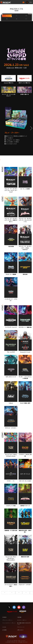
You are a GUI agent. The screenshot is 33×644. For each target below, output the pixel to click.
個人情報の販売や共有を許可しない (24, 624)
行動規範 (19, 617)
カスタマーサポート (22, 620)
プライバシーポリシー (7, 620)
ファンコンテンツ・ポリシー (9, 623)
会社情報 (4, 630)
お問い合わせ (20, 630)
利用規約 (4, 617)
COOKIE (4, 627)
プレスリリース (21, 627)
